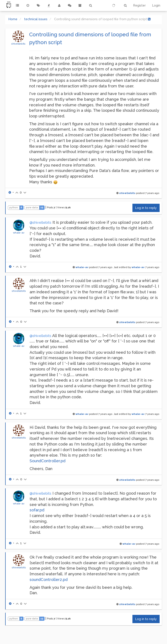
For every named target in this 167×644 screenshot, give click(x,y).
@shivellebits (40, 223)
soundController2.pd (49, 580)
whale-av (19, 233)
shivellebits (18, 44)
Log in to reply (146, 208)
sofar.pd (37, 510)
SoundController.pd (48, 461)
